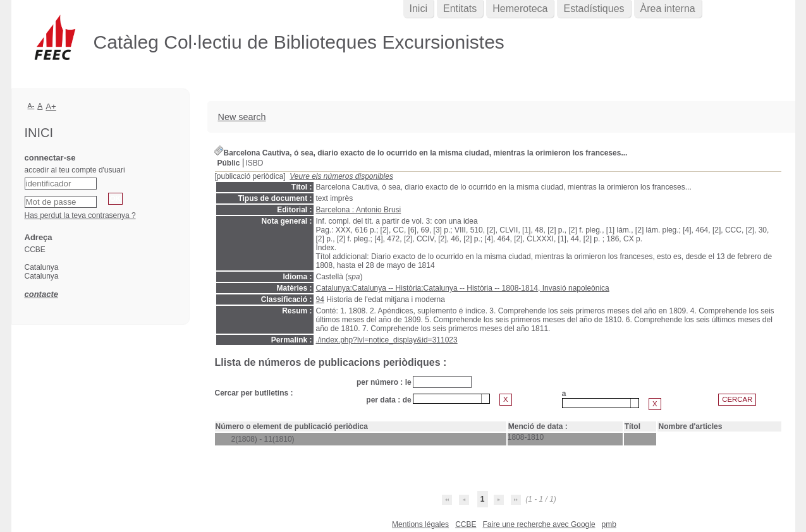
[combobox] (451, 399)
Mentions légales (420, 524)
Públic (229, 163)
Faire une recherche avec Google (539, 524)
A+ (51, 106)
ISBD (255, 163)
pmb (609, 524)
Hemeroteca (520, 9)
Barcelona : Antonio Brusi (359, 210)
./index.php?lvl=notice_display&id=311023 (387, 340)
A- (31, 106)
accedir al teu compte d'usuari (75, 170)
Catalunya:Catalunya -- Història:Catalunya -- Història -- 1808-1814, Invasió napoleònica (463, 288)
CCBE (466, 524)
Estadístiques (594, 9)
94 (320, 299)
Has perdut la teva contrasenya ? (80, 215)
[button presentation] (485, 399)
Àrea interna (668, 9)
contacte (41, 294)
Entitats (460, 9)
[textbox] (447, 399)
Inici (418, 9)
